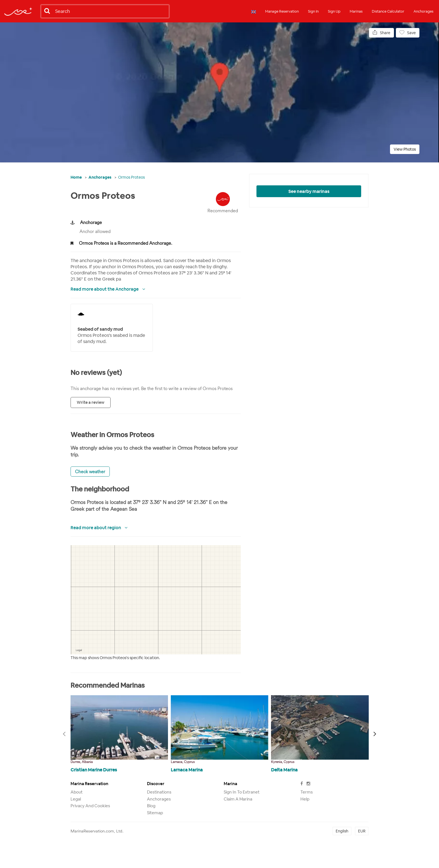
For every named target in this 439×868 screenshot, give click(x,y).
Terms (307, 792)
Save (408, 33)
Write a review (91, 402)
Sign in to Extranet (242, 792)
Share (381, 33)
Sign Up (334, 11)
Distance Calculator (388, 11)
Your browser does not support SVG (81, 314)
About (77, 792)
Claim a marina (238, 799)
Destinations (159, 792)
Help (305, 799)
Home (76, 177)
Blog (151, 806)
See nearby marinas (309, 191)
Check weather (90, 472)
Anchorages (423, 11)
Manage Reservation (282, 11)
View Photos (405, 149)
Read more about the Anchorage (105, 289)
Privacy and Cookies (90, 806)
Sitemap (155, 813)
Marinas (356, 11)
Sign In (313, 11)
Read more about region (96, 528)
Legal (76, 799)
